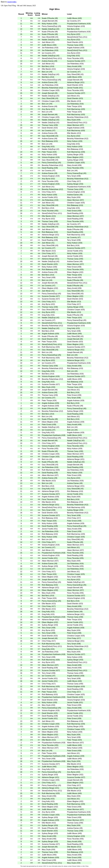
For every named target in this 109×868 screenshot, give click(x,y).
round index (12, 2)
